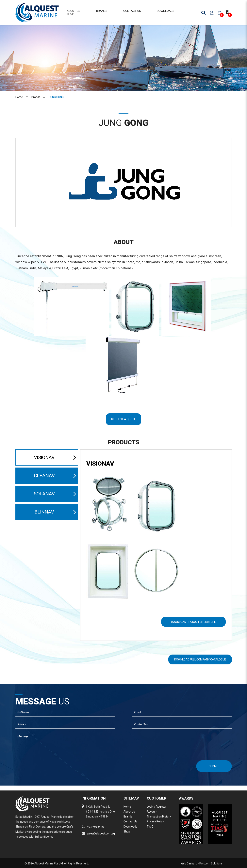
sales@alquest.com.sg (101, 833)
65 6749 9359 (95, 827)
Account (152, 812)
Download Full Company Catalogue (200, 664)
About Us (129, 812)
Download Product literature (193, 627)
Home (19, 102)
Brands (36, 102)
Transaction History (159, 817)
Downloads (130, 827)
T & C (150, 827)
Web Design (188, 863)
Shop (127, 832)
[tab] (156, 469)
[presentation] (36, 771)
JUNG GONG (56, 102)
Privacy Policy (155, 821)
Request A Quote (123, 424)
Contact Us (130, 821)
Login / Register (157, 807)
